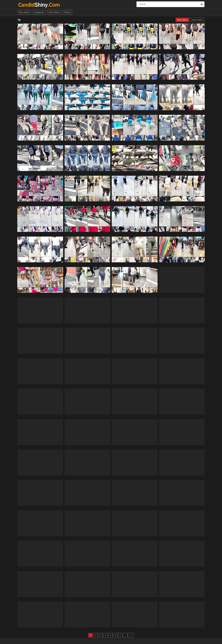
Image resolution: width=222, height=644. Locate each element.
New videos (24, 12)
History (67, 12)
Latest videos (197, 20)
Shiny (26, 5)
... (125, 635)
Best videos (54, 12)
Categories (39, 12)
